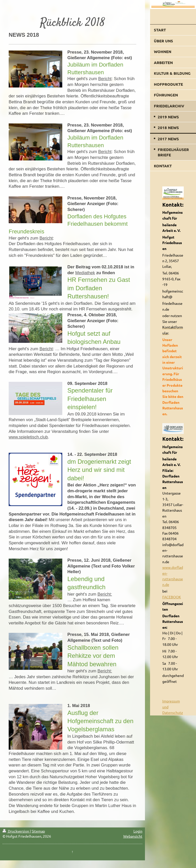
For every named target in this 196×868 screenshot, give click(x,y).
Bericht (105, 79)
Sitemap (38, 831)
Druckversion (16, 831)
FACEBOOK (172, 597)
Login (138, 831)
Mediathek (85, 273)
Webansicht (133, 836)
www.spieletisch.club (28, 437)
